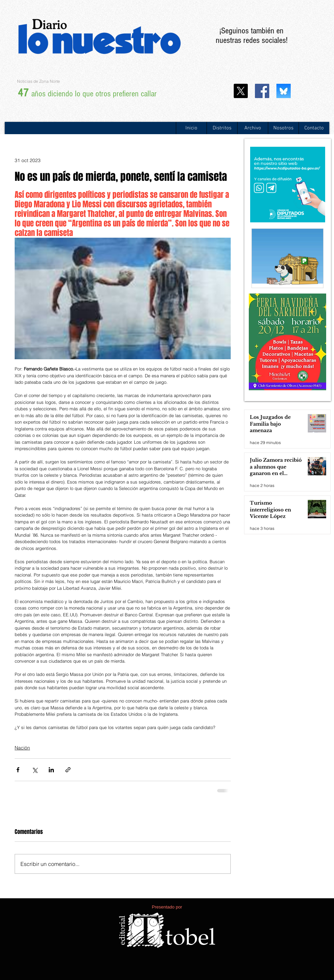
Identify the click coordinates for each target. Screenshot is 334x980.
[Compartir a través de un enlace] (68, 770)
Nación (22, 748)
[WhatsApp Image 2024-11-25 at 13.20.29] (284, 91)
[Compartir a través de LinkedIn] (51, 770)
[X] (241, 91)
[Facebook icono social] (262, 91)
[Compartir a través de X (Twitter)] (35, 770)
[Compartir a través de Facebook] (18, 770)
